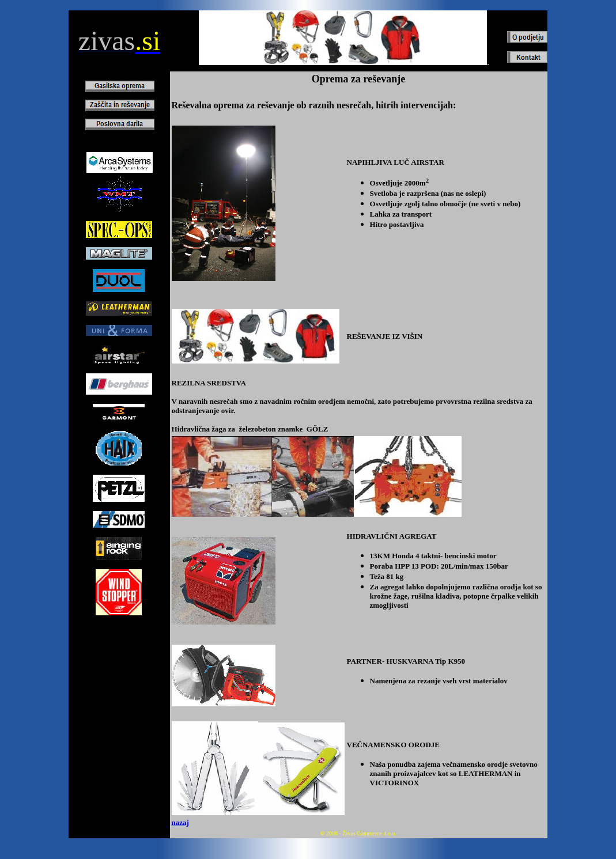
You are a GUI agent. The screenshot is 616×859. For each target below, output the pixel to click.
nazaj (180, 822)
